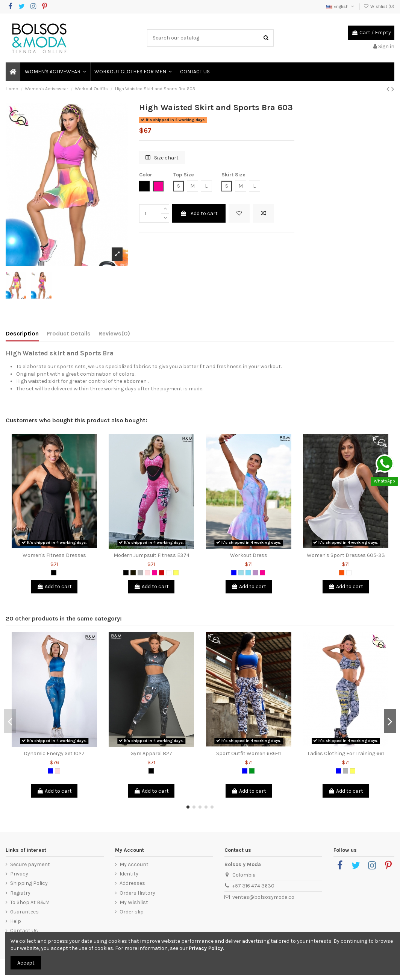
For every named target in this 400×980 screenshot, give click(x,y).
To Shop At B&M (30, 902)
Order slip (132, 912)
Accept (26, 963)
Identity (129, 874)
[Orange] (342, 573)
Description (22, 333)
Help (16, 921)
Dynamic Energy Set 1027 (54, 753)
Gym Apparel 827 (151, 753)
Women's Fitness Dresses (54, 555)
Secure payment (30, 864)
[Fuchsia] (155, 573)
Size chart (162, 158)
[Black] (54, 573)
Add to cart (199, 213)
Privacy (19, 874)
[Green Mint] (248, 573)
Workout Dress (249, 555)
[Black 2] (133, 573)
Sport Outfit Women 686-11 (248, 753)
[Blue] (234, 573)
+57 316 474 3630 (253, 886)
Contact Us (24, 931)
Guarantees (24, 912)
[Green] (252, 771)
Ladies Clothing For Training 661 (346, 753)
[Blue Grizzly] (241, 573)
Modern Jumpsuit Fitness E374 (152, 555)
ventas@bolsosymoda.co (263, 897)
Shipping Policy (29, 883)
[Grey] (140, 573)
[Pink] (147, 573)
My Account (134, 864)
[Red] (162, 573)
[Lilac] (255, 573)
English (341, 6)
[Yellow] (176, 573)
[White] (169, 573)
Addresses (132, 883)
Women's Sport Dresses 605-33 (346, 555)
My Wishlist (134, 902)
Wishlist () (379, 6)
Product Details (69, 333)
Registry (20, 893)
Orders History (137, 893)
